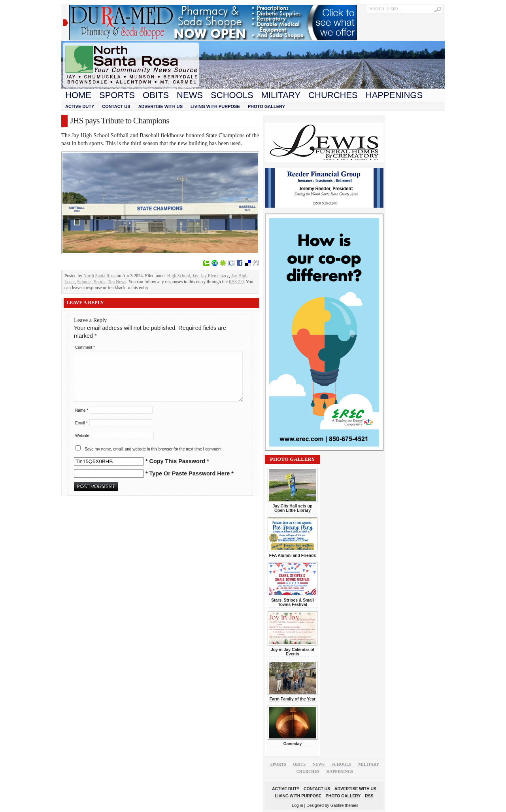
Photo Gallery (266, 106)
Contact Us (116, 106)
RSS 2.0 (236, 282)
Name (82, 410)
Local (70, 282)
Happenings (394, 95)
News (190, 95)
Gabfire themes (345, 805)
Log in (298, 805)
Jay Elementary (215, 276)
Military (281, 95)
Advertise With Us (160, 106)
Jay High (239, 276)
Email (81, 423)
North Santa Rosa (99, 276)
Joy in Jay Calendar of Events (293, 652)
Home (78, 95)
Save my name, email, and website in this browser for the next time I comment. (154, 449)
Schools (232, 95)
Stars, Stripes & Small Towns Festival (293, 602)
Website (82, 436)
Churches (333, 95)
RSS (369, 796)
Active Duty (80, 106)
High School (179, 276)
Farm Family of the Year (293, 699)
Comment (85, 347)
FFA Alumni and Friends (293, 556)
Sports (117, 95)
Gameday (293, 744)
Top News (117, 282)
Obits (156, 95)
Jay (195, 276)
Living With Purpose (215, 106)
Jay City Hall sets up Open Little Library (293, 508)
